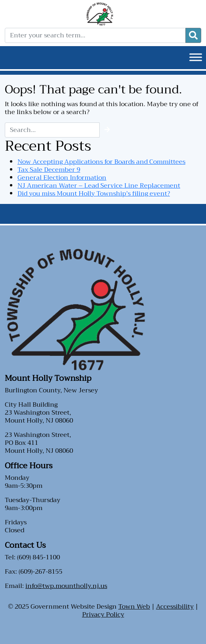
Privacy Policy (103, 615)
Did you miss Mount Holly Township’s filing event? (94, 194)
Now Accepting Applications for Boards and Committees (101, 162)
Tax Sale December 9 (49, 170)
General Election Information (62, 178)
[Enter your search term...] (95, 35)
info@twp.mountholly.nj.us (66, 586)
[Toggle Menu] (196, 57)
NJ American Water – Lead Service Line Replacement (99, 186)
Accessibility (175, 607)
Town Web (134, 607)
